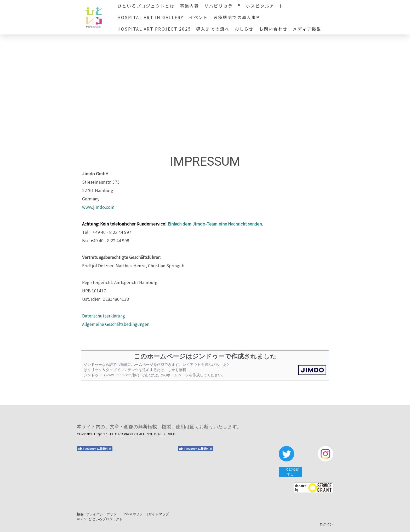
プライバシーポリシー (103, 514)
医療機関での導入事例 (237, 17)
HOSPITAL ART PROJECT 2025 (154, 29)
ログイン (326, 524)
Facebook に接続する (95, 449)
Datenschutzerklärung (104, 316)
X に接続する (290, 472)
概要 (80, 514)
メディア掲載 (307, 29)
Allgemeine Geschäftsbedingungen (116, 324)
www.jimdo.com (98, 207)
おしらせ (244, 29)
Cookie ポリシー (134, 514)
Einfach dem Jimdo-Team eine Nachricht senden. (215, 224)
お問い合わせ (273, 29)
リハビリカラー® (222, 6)
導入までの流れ (213, 29)
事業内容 (189, 6)
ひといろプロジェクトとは (146, 6)
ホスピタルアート (265, 6)
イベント (199, 17)
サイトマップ (159, 514)
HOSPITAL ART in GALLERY (151, 17)
